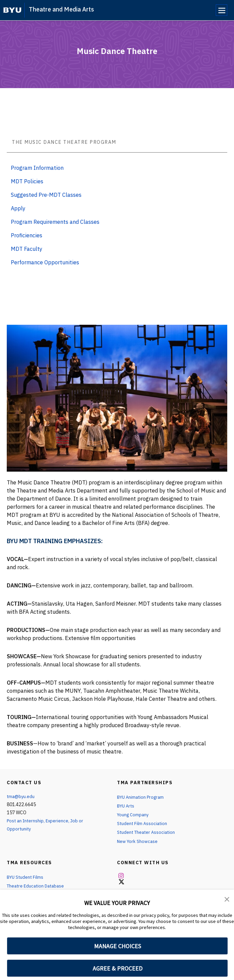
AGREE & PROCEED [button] (118, 968)
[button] (227, 899)
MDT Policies (27, 181)
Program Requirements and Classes (55, 222)
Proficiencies (27, 235)
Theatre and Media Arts (61, 9)
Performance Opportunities (45, 262)
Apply (18, 208)
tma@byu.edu (21, 796)
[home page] (12, 10)
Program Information (37, 168)
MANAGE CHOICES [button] (118, 946)
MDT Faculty (27, 249)
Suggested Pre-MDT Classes (46, 195)
